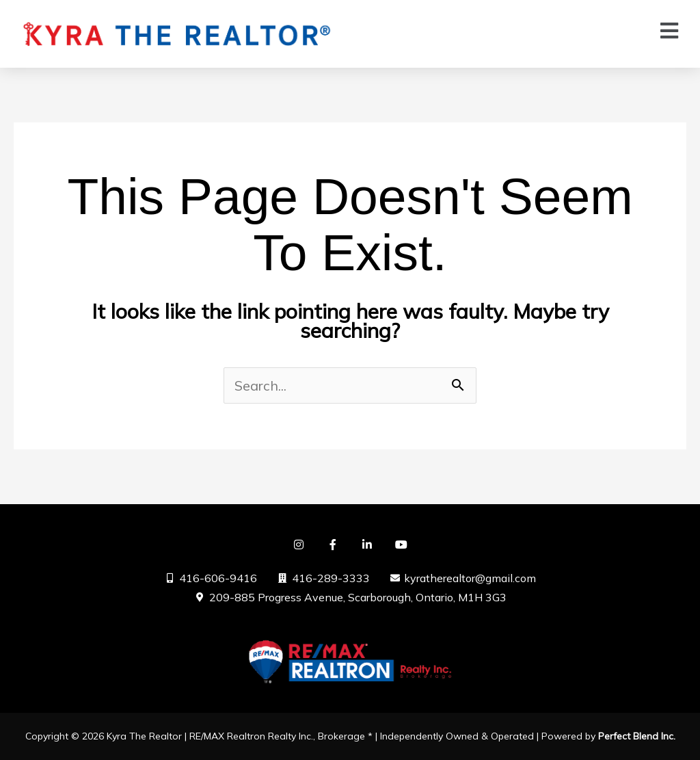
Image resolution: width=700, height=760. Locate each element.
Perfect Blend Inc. (637, 737)
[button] (670, 31)
